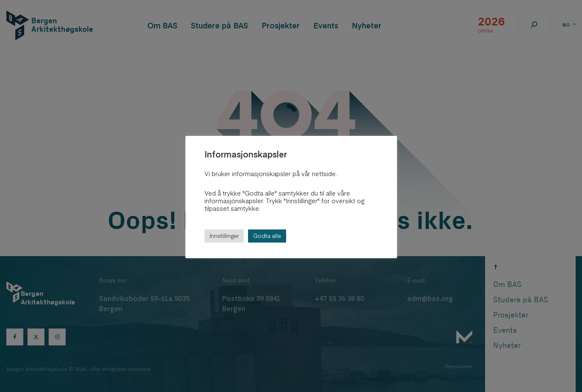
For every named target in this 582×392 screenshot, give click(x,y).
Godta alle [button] (267, 236)
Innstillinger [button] (224, 236)
